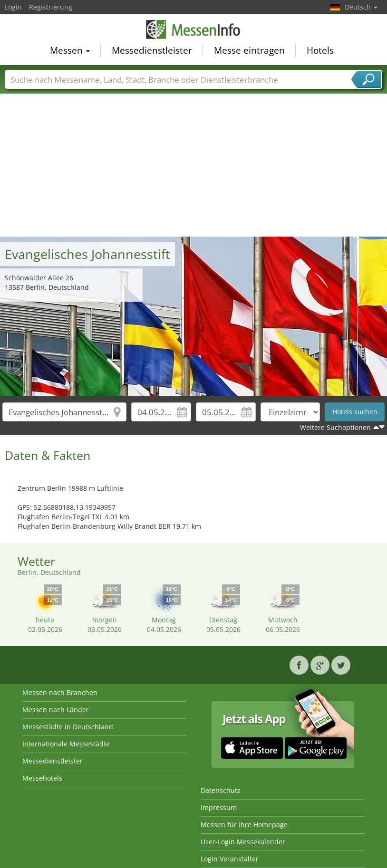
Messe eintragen (249, 50)
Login (13, 7)
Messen (70, 50)
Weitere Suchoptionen (335, 427)
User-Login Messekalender (243, 842)
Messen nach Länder (56, 710)
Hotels (320, 50)
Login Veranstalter (230, 859)
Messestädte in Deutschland (68, 727)
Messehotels (42, 778)
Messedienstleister (152, 50)
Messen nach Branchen (60, 692)
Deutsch (361, 7)
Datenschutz (221, 790)
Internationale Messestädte (66, 744)
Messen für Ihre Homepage (244, 825)
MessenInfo (193, 29)
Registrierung (51, 7)
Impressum (219, 807)
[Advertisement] (194, 165)
